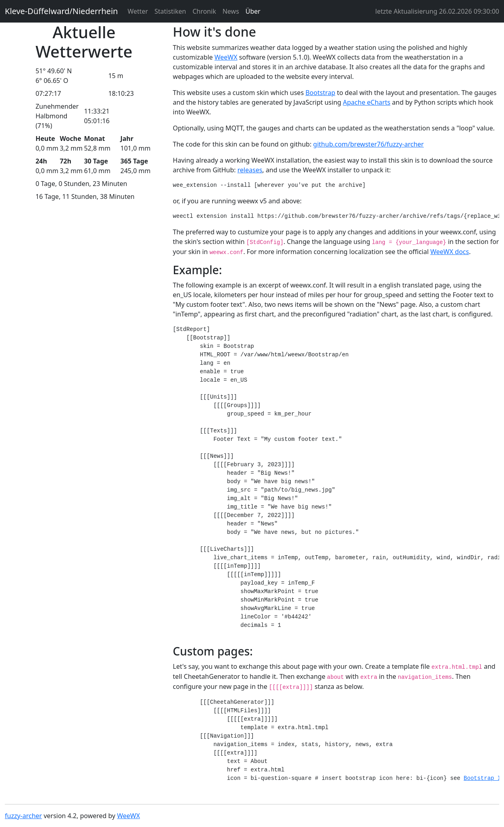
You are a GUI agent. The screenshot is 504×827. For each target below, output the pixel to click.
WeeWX (226, 57)
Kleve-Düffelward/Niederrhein (61, 11)
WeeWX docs (450, 252)
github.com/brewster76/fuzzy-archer (369, 144)
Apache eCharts (367, 102)
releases (250, 170)
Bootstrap (320, 93)
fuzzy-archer (23, 816)
